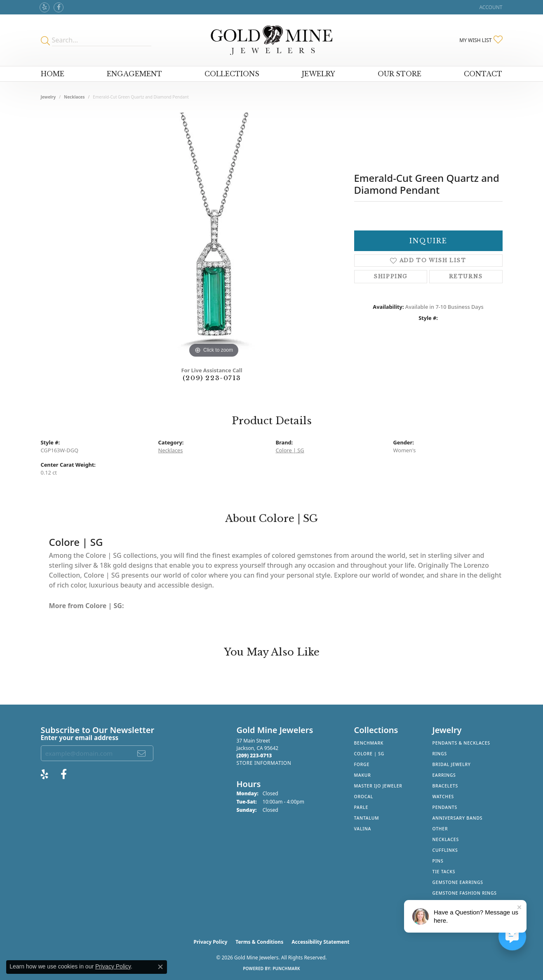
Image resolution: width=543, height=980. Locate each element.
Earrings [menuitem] (444, 775)
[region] (214, 236)
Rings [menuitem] (440, 754)
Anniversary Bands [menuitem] (458, 818)
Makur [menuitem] (363, 775)
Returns (466, 276)
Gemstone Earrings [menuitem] (458, 882)
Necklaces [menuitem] (446, 839)
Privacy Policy (211, 942)
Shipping (390, 276)
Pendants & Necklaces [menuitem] (461, 743)
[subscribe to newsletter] (142, 753)
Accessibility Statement (320, 942)
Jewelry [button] (319, 74)
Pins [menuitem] (438, 861)
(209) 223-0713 (212, 378)
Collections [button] (232, 74)
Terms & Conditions (259, 942)
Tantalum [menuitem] (367, 818)
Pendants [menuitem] (445, 807)
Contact (483, 74)
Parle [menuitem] (361, 807)
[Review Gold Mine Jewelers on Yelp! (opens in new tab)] (45, 7)
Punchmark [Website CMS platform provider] (286, 968)
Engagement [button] (134, 74)
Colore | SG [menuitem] (369, 754)
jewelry (48, 97)
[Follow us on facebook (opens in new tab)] (59, 7)
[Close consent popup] (160, 967)
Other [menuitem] (440, 829)
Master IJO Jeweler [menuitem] (378, 786)
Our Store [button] (400, 74)
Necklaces (74, 97)
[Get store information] (264, 763)
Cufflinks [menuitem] (445, 850)
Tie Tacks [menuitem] (444, 872)
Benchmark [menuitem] (369, 743)
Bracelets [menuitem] (445, 786)
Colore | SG (290, 450)
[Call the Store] (254, 756)
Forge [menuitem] (362, 764)
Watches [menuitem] (443, 797)
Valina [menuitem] (363, 829)
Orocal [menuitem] (364, 797)
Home (53, 74)
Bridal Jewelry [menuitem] (452, 764)
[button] (490, 7)
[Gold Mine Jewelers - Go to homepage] (271, 40)
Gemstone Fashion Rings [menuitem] (465, 893)
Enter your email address (80, 738)
